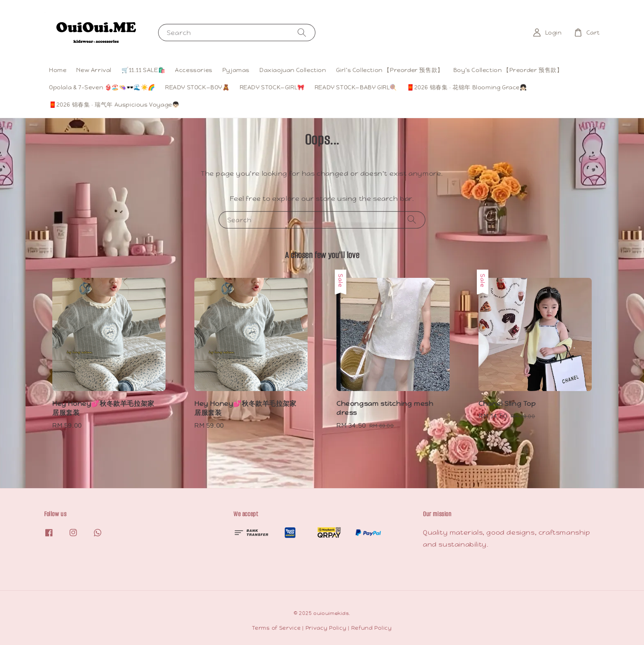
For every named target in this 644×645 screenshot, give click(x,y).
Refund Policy (372, 628)
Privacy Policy (326, 628)
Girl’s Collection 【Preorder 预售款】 (390, 70)
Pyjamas (236, 70)
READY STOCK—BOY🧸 (197, 87)
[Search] (302, 32)
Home (58, 70)
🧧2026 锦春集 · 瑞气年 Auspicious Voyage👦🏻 (114, 105)
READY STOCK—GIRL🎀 (272, 87)
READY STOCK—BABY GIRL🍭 (356, 87)
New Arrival (94, 70)
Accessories (194, 70)
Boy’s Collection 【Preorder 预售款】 (508, 70)
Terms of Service (276, 628)
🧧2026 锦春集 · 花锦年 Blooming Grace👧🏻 (467, 87)
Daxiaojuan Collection (293, 70)
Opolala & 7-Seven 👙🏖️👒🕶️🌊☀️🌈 (102, 87)
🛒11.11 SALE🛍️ (143, 70)
